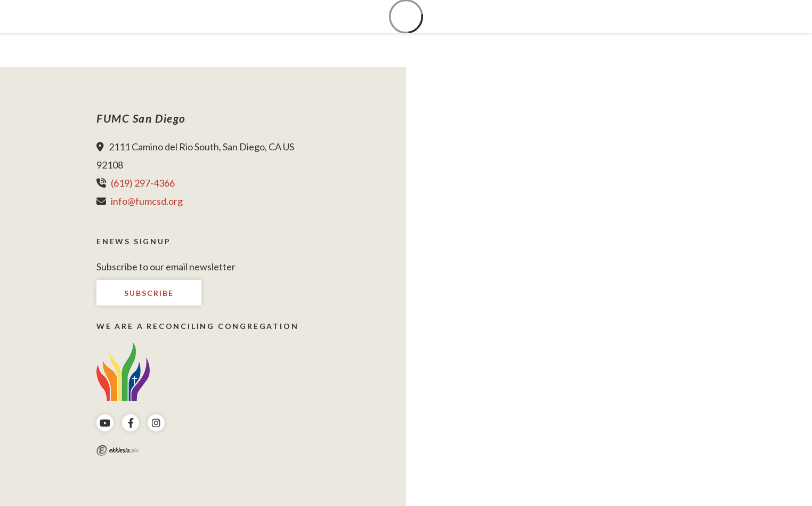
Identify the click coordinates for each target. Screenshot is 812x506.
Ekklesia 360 (118, 451)
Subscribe (149, 293)
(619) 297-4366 (143, 183)
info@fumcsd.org (147, 201)
